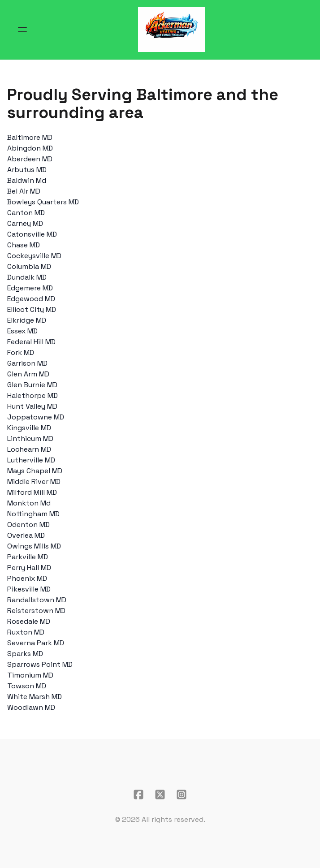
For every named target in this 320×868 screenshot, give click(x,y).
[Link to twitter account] (160, 795)
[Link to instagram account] (182, 795)
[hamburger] (22, 30)
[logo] (172, 30)
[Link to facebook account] (138, 795)
